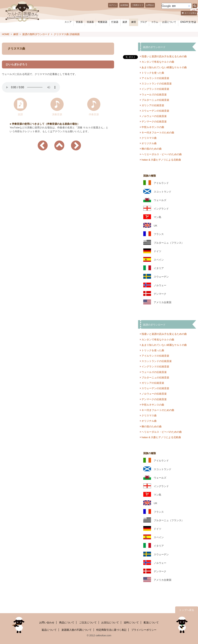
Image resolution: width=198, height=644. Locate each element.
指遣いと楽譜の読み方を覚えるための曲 (164, 56)
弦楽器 (90, 22)
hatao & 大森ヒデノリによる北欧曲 (161, 160)
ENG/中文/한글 (188, 22)
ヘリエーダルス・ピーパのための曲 (162, 154)
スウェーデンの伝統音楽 (155, 111)
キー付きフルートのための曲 (158, 133)
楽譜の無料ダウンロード (36, 34)
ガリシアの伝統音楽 (153, 105)
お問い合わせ (47, 623)
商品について (67, 623)
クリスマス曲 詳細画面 (67, 34)
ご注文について (88, 623)
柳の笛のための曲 (152, 149)
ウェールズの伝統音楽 (154, 95)
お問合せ (150, 5)
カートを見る (190, 13)
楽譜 (125, 22)
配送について (151, 623)
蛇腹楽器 (103, 22)
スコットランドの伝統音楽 (157, 84)
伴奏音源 (94, 114)
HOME (6, 34)
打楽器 (115, 22)
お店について (169, 22)
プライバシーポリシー (144, 630)
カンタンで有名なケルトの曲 (158, 62)
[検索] (174, 6)
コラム (155, 22)
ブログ (143, 22)
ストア (68, 22)
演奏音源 (57, 114)
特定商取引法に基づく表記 (111, 630)
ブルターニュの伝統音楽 (155, 100)
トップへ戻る (187, 610)
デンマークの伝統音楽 (154, 122)
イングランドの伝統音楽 (155, 89)
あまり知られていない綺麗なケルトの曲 (164, 67)
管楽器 (79, 22)
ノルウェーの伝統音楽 (154, 116)
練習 (134, 22)
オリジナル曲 (149, 143)
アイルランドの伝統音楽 (155, 78)
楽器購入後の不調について (77, 630)
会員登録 (124, 5)
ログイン (113, 5)
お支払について (110, 623)
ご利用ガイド (137, 5)
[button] (189, 6)
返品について (49, 630)
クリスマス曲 (149, 138)
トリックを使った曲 (153, 73)
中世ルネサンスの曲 (153, 127)
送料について (131, 623)
